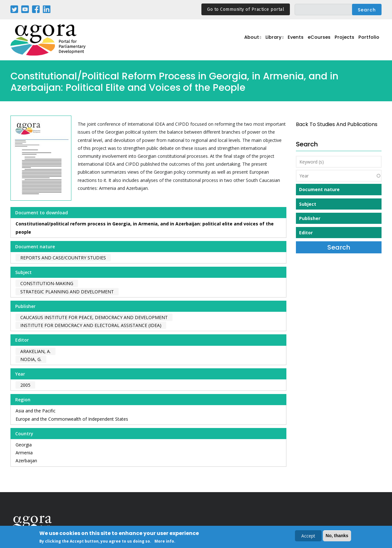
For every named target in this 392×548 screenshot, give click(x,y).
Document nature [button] (319, 189)
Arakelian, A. (36, 351)
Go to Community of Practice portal (246, 9)
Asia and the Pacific (36, 411)
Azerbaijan (26, 461)
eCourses (315, 40)
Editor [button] (306, 233)
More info (164, 541)
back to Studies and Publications (337, 124)
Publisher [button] (310, 218)
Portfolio (368, 40)
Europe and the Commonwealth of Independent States (72, 419)
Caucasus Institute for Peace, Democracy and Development (94, 317)
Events (289, 40)
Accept (308, 536)
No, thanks (337, 536)
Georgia (24, 445)
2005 (25, 385)
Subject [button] (308, 204)
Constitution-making (47, 283)
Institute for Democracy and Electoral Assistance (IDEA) (91, 325)
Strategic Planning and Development (67, 292)
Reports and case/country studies (63, 258)
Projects (342, 40)
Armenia (24, 453)
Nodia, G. (31, 359)
